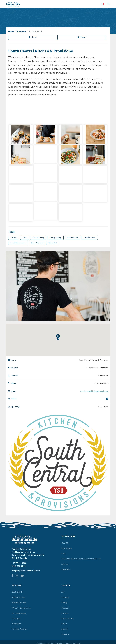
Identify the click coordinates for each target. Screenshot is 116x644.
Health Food (73, 238)
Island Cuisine (90, 238)
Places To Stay (18, 597)
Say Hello (66, 569)
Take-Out (53, 243)
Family (64, 603)
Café (25, 238)
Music (64, 624)
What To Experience (21, 608)
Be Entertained (19, 613)
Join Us (65, 564)
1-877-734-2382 (19, 563)
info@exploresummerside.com (26, 571)
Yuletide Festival (19, 629)
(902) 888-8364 (19, 566)
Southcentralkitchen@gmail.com (94, 391)
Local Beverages (18, 243)
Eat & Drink (35, 31)
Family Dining (56, 238)
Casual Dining (38, 238)
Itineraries (16, 624)
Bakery (14, 238)
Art (63, 592)
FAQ (63, 554)
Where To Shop (19, 603)
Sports (65, 629)
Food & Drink (68, 619)
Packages (16, 619)
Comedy (65, 597)
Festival (65, 608)
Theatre (65, 634)
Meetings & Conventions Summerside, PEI (81, 559)
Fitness (65, 613)
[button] (58, 337)
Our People (67, 548)
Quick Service (37, 243)
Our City (65, 543)
